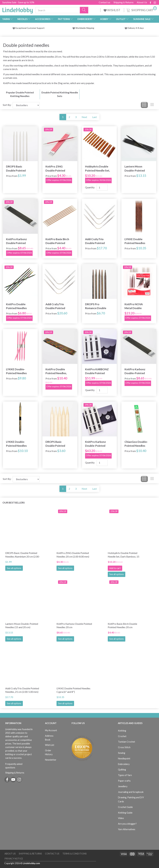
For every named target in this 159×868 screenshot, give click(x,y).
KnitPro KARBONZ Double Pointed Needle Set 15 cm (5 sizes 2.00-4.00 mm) (97, 371)
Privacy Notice (14, 859)
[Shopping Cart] (141, 10)
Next (84, 117)
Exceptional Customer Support (30, 28)
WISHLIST (112, 10)
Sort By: (7, 105)
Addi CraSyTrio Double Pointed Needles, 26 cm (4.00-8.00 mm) (55, 306)
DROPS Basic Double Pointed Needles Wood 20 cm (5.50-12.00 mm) (57, 444)
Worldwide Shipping (83, 28)
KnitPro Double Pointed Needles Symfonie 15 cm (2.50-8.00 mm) (16, 306)
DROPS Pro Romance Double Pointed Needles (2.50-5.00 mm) (96, 306)
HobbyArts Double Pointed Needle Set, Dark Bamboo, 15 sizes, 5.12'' (98, 168)
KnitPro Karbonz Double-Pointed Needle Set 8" (95, 444)
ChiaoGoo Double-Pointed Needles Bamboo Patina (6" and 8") (136, 444)
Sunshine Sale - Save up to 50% (18, 2)
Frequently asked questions (14, 766)
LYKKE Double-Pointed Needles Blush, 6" (16, 371)
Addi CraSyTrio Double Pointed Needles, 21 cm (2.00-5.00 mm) (95, 241)
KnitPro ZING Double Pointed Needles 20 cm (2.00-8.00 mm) (58, 168)
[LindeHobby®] (18, 9)
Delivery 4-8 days (134, 28)
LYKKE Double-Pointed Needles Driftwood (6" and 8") (17, 444)
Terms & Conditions (75, 854)
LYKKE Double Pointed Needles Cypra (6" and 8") (135, 241)
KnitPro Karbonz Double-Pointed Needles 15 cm (135, 371)
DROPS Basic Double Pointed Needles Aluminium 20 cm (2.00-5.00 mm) (18, 168)
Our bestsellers (14, 502)
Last (94, 117)
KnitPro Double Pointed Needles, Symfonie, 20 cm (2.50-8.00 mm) (56, 371)
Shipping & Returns (124, 2)
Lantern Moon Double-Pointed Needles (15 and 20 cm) (136, 168)
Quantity (90, 187)
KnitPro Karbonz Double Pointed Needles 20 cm (16, 241)
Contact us (104, 2)
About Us (142, 2)
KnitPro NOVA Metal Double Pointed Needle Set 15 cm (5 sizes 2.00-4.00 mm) (137, 306)
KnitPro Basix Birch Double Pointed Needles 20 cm (57, 241)
